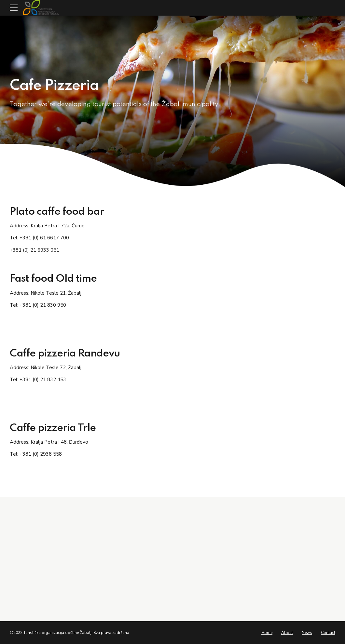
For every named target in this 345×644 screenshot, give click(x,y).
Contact (328, 633)
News (307, 633)
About (287, 633)
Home (267, 633)
